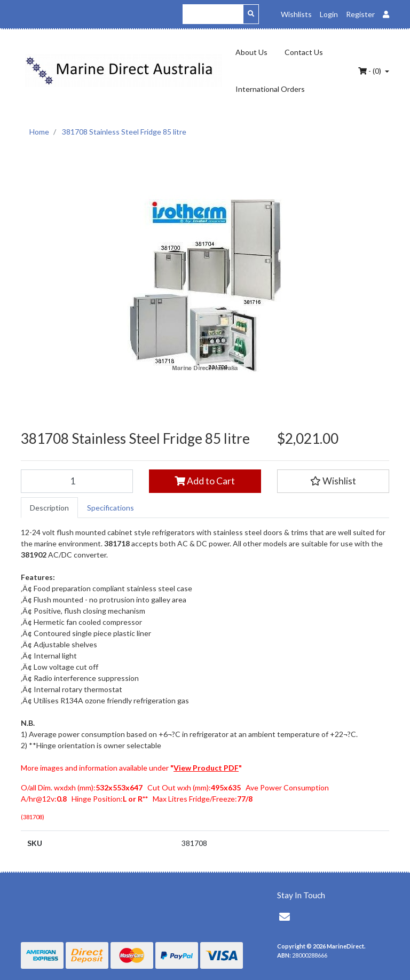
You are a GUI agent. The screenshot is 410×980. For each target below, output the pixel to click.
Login (329, 14)
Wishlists (296, 14)
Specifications (111, 508)
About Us (251, 52)
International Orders (270, 89)
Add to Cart (205, 481)
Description (49, 508)
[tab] (49, 508)
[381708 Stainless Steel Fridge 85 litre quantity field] (77, 481)
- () (370, 71)
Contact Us (304, 52)
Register (360, 14)
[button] (333, 481)
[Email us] (285, 916)
